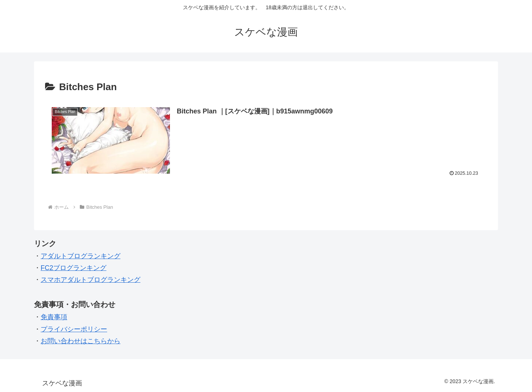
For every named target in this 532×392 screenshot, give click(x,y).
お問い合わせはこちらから (81, 341)
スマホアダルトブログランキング (91, 280)
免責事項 (54, 317)
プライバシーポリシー (74, 329)
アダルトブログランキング (81, 256)
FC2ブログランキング (74, 268)
